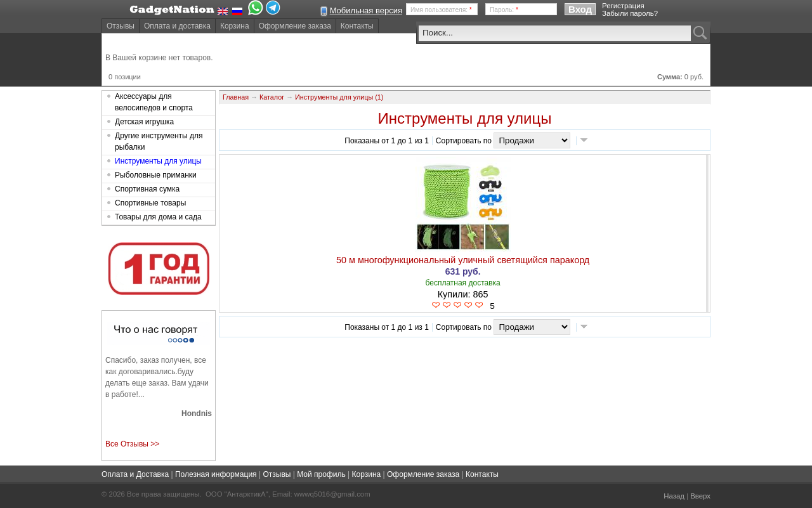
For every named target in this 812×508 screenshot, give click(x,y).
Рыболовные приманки (156, 175)
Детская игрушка (144, 122)
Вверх (700, 496)
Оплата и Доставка (135, 474)
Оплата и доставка (177, 26)
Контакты (357, 26)
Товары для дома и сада (158, 217)
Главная (236, 97)
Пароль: (504, 10)
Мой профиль (321, 474)
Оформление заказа (295, 26)
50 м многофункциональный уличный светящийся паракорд (463, 260)
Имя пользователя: (441, 10)
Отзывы (121, 26)
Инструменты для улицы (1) (339, 97)
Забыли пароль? (630, 13)
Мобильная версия (366, 10)
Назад (674, 496)
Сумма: (670, 77)
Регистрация (623, 6)
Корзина (235, 26)
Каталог (272, 97)
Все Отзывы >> (132, 444)
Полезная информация (216, 474)
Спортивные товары (150, 203)
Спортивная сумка (147, 189)
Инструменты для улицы (158, 161)
